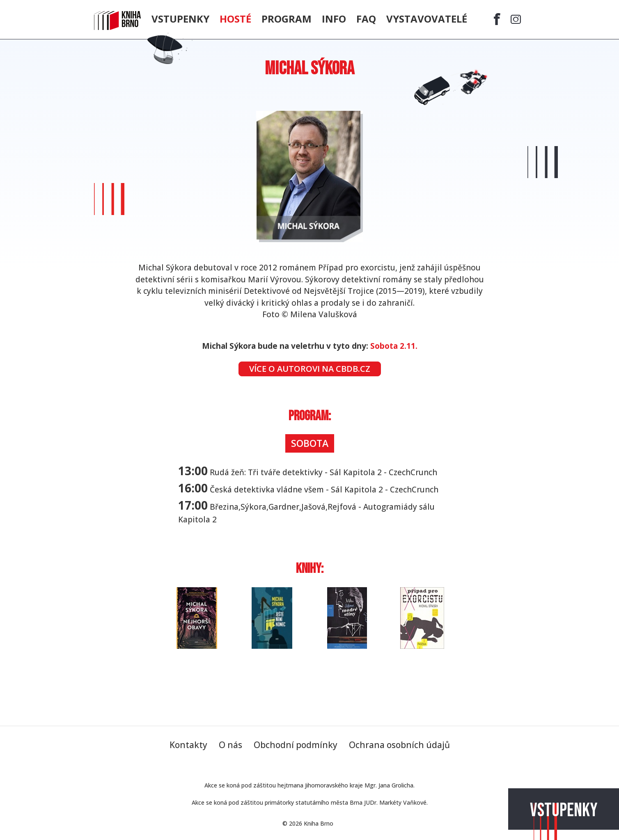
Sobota (310, 443)
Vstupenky (564, 811)
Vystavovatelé (427, 19)
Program (287, 19)
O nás (230, 745)
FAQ (366, 19)
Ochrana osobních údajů (399, 745)
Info (334, 19)
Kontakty (188, 745)
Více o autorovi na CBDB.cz (310, 369)
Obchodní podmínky (296, 745)
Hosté (235, 19)
